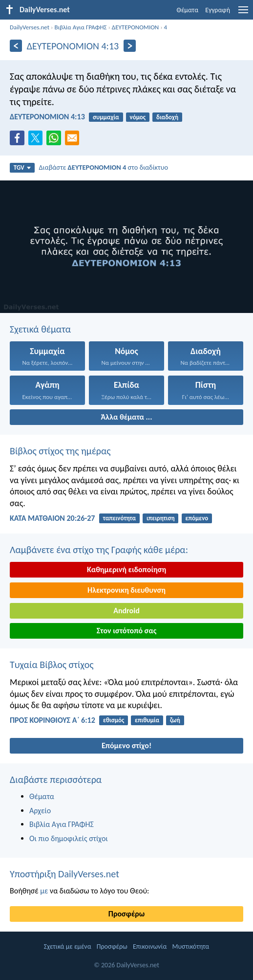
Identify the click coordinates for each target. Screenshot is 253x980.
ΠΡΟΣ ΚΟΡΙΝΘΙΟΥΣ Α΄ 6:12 (53, 720)
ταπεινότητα (120, 518)
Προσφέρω (126, 914)
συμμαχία (106, 117)
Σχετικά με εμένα (68, 947)
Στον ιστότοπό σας (127, 631)
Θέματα (188, 10)
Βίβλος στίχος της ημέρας (60, 451)
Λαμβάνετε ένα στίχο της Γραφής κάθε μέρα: (99, 550)
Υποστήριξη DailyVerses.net (64, 874)
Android (126, 611)
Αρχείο (40, 811)
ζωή (175, 720)
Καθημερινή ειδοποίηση (126, 569)
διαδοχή (167, 117)
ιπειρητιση (161, 518)
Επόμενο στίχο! (126, 746)
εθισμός (114, 720)
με (44, 891)
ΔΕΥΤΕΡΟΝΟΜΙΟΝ (135, 27)
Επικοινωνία (150, 947)
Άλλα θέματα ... (127, 417)
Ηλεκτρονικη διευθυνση (126, 590)
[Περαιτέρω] (130, 46)
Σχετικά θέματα (40, 329)
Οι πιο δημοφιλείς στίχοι (69, 838)
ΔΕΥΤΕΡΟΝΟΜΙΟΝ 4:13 (47, 117)
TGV (22, 167)
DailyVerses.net (30, 27)
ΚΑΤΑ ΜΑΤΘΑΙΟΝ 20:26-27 (52, 518)
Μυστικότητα (191, 947)
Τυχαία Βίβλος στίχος (52, 665)
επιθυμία (147, 720)
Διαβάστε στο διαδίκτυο (103, 167)
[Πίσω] (16, 46)
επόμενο (197, 518)
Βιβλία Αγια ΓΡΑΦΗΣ (80, 27)
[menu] (243, 13)
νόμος (138, 117)
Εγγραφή (218, 10)
